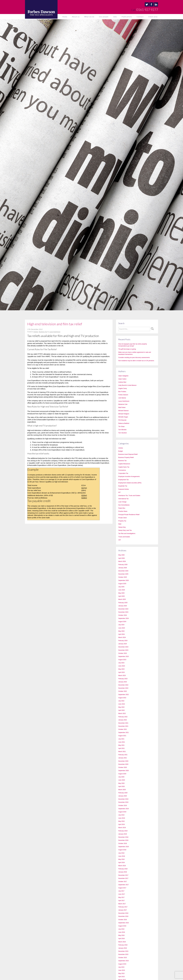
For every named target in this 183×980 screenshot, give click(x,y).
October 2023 (123, 653)
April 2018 (121, 863)
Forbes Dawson (123, 395)
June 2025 (122, 590)
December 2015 (123, 951)
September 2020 (124, 771)
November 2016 (123, 916)
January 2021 (123, 758)
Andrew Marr (122, 382)
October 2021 (123, 729)
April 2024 (121, 634)
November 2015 (123, 954)
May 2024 (121, 631)
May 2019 (121, 821)
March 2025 (122, 599)
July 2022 (121, 701)
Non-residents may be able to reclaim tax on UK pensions (136, 361)
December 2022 (123, 685)
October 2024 (123, 615)
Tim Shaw (121, 427)
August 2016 (122, 926)
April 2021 (121, 748)
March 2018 (122, 866)
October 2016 (123, 920)
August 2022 (122, 698)
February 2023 (123, 679)
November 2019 (123, 802)
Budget (121, 451)
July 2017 (121, 891)
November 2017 (123, 878)
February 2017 (123, 907)
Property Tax (122, 521)
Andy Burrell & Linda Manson (127, 385)
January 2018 (123, 872)
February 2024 (123, 641)
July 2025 (121, 587)
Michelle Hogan (123, 417)
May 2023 (121, 669)
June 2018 (122, 856)
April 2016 (121, 939)
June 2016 (122, 932)
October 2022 (123, 691)
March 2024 (122, 637)
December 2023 (123, 647)
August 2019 (122, 812)
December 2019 (123, 799)
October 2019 (123, 806)
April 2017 (121, 901)
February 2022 (123, 717)
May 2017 (121, 897)
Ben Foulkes (122, 392)
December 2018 (123, 837)
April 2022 (121, 710)
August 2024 (122, 622)
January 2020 (123, 796)
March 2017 (122, 904)
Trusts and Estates (124, 537)
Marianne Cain (123, 404)
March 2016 (122, 942)
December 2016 (123, 913)
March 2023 (122, 676)
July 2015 (121, 967)
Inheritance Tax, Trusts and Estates (129, 496)
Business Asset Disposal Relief (128, 454)
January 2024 (123, 644)
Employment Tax (123, 480)
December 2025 (123, 571)
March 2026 (122, 561)
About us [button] (76, 17)
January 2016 (123, 948)
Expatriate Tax (123, 486)
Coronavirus (122, 470)
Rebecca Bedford (124, 423)
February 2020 (123, 793)
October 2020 (123, 767)
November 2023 (123, 650)
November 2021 (123, 726)
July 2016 (121, 929)
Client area (153, 17)
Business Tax (43, 332)
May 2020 (121, 783)
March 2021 (122, 752)
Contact (140, 17)
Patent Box (122, 508)
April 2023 (121, 672)
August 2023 (122, 660)
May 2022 (121, 707)
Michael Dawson (123, 411)
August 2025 (122, 584)
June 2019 (122, 818)
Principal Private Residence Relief (129, 515)
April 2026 (121, 558)
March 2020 (122, 790)
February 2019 (123, 831)
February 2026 (123, 565)
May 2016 (121, 935)
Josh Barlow (122, 398)
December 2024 (123, 609)
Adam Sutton (122, 379)
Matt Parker (122, 407)
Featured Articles (124, 489)
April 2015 (121, 977)
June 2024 (122, 628)
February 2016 (123, 945)
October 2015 (123, 958)
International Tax (123, 499)
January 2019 (123, 834)
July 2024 (121, 625)
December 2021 (123, 723)
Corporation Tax (123, 473)
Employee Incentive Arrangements (129, 477)
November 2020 (123, 764)
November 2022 (123, 688)
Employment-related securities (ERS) (130, 483)
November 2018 (123, 840)
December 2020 (123, 761)
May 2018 (121, 859)
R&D (120, 524)
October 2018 (123, 843)
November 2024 (123, 612)
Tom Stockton (123, 433)
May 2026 (121, 555)
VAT (120, 540)
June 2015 (122, 970)
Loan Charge (122, 502)
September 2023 (124, 656)
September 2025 (124, 580)
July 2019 (121, 815)
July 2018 (121, 853)
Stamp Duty (122, 527)
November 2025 (123, 574)
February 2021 (123, 755)
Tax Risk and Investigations (127, 534)
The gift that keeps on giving (127, 349)
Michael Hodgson (124, 414)
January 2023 (123, 682)
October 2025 (123, 577)
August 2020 (122, 774)
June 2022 (122, 704)
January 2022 (123, 720)
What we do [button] (89, 17)
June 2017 (122, 894)
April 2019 (121, 824)
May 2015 (121, 973)
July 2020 (121, 777)
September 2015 (124, 961)
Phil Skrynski (122, 420)
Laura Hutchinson (55, 332)
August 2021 (122, 736)
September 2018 (124, 847)
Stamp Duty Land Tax (125, 530)
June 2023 (122, 666)
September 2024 (124, 618)
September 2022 (124, 695)
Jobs (115, 17)
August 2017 (122, 888)
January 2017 (123, 910)
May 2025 (121, 593)
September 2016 (124, 923)
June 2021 (122, 742)
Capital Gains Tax (124, 467)
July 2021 (121, 739)
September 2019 (124, 809)
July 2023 (121, 663)
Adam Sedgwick (123, 376)
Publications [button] (127, 17)
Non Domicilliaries (124, 505)
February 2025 (123, 603)
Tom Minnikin (122, 430)
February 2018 (123, 869)
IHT (119, 492)
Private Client (122, 518)
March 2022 (122, 713)
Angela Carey (123, 388)
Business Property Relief (126, 457)
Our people (104, 17)
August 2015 (122, 964)
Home (65, 17)
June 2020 (122, 780)
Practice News (123, 511)
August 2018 (122, 850)
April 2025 (121, 596)
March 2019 (122, 828)
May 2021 (121, 745)
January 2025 (123, 606)
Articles (36, 332)
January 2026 (123, 568)
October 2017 (123, 882)
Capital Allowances (124, 464)
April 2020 (121, 786)
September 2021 (124, 733)
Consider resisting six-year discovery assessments (134, 357)
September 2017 (124, 885)
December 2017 (123, 875)
